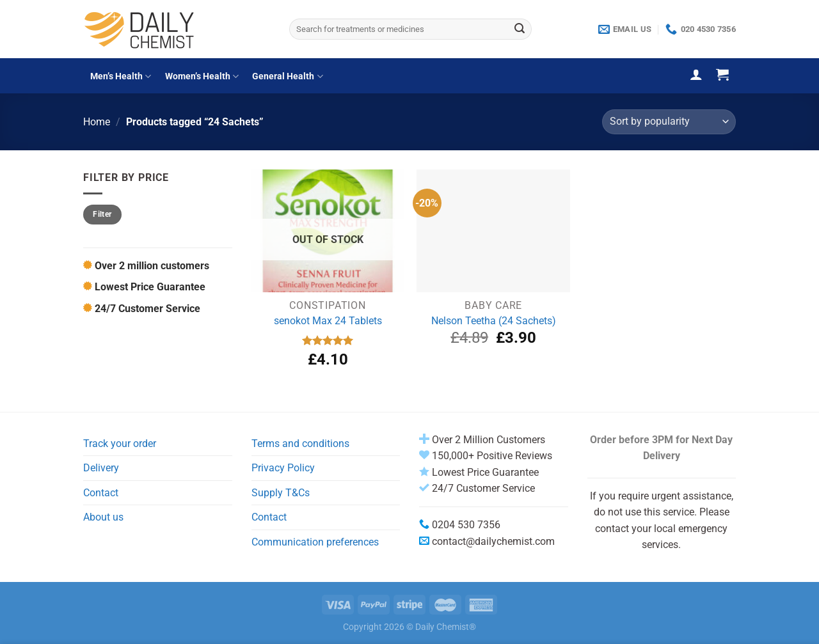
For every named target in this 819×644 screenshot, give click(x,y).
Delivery (101, 468)
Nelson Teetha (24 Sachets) (494, 321)
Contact (101, 493)
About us (103, 517)
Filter (102, 214)
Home (97, 122)
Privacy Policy (283, 468)
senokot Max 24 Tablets (328, 321)
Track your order (120, 444)
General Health (287, 76)
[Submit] (520, 29)
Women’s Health (202, 76)
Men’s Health (121, 76)
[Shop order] (669, 122)
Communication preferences (315, 542)
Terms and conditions (300, 444)
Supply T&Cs (281, 493)
